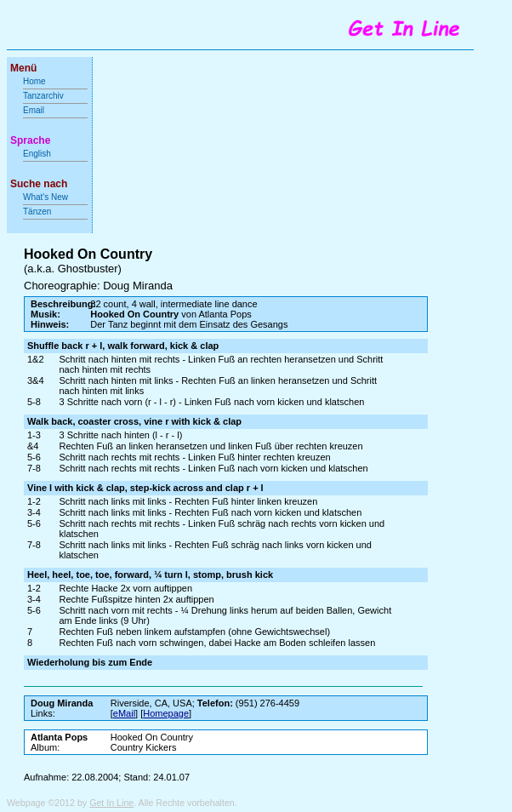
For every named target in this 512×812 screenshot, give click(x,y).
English (37, 154)
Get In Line (111, 803)
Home (34, 81)
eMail (124, 713)
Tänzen (37, 212)
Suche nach (39, 184)
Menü (23, 68)
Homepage (166, 713)
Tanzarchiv (43, 96)
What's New (47, 197)
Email (34, 110)
